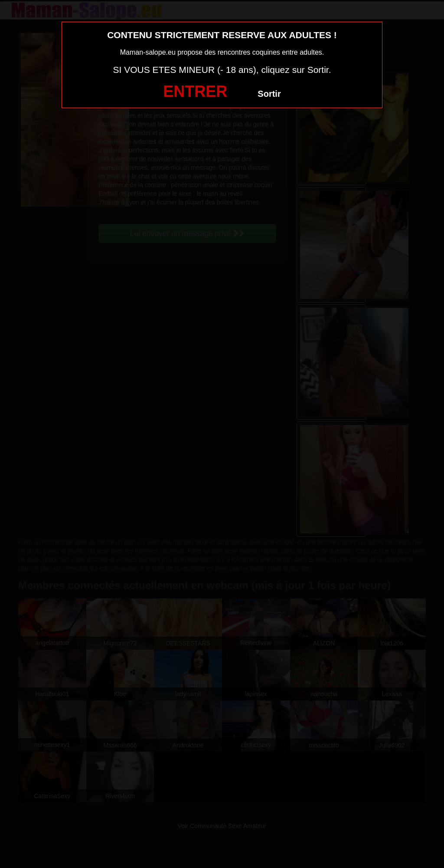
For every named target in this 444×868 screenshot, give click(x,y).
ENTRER (195, 91)
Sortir (269, 94)
